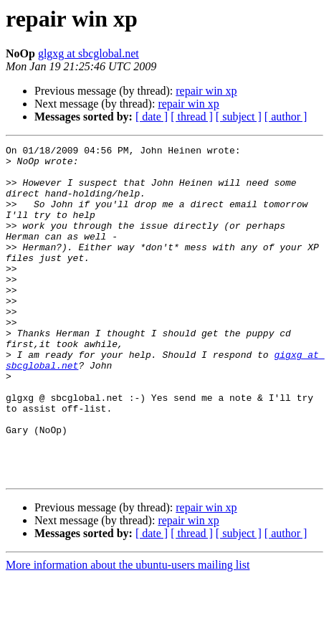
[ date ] (152, 117)
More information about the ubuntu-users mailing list (128, 631)
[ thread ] (192, 117)
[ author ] (286, 117)
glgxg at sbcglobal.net (89, 53)
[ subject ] (239, 117)
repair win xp (206, 91)
